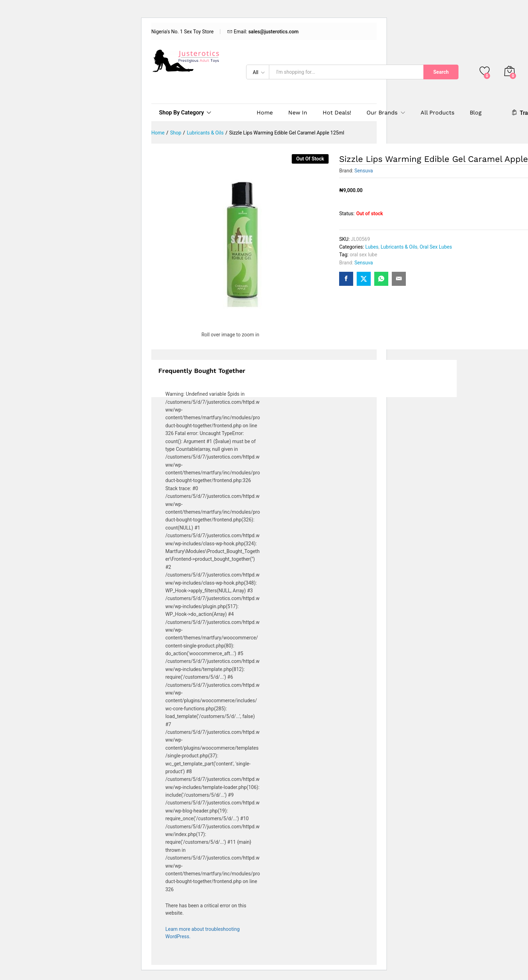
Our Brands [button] (382, 113)
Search (441, 72)
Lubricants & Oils (399, 247)
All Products (437, 113)
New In (298, 113)
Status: (347, 213)
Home (265, 113)
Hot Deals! (337, 113)
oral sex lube (363, 255)
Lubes (372, 247)
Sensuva (364, 171)
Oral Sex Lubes (436, 247)
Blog (476, 113)
